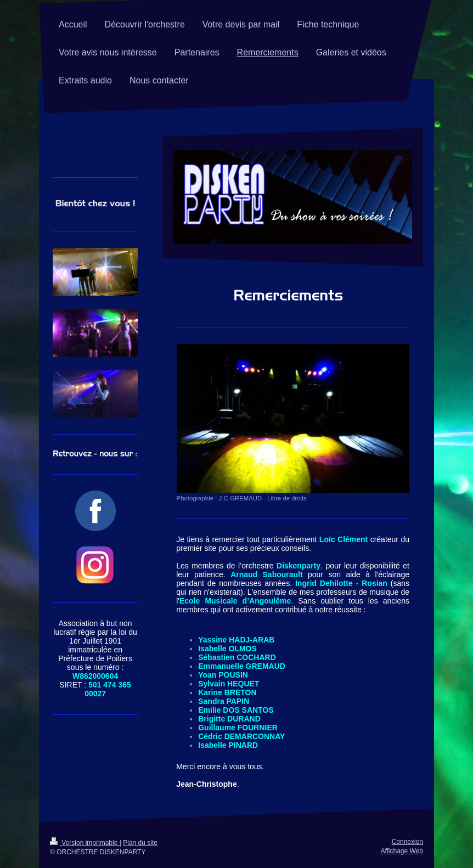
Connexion (407, 842)
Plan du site (140, 843)
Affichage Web (402, 851)
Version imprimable (85, 843)
